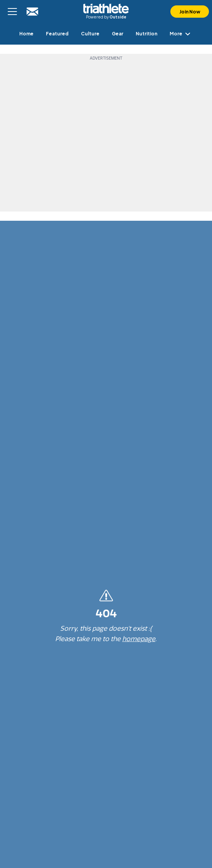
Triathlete (106, 8)
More (181, 34)
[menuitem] (26, 34)
